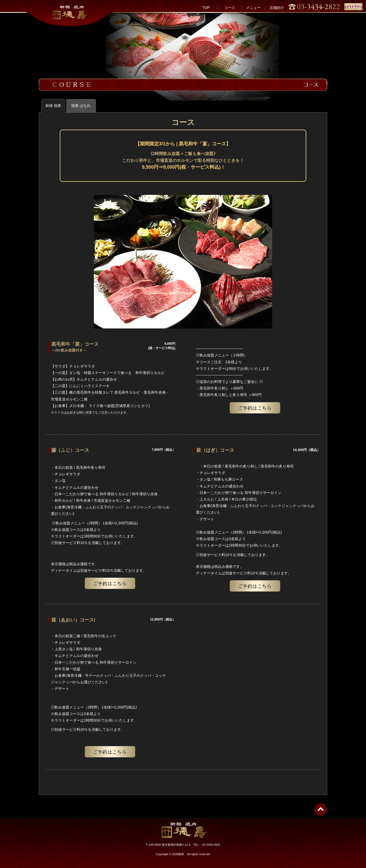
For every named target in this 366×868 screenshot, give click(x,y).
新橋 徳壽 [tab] (53, 106)
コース (230, 8)
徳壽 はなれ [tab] (81, 106)
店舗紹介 (277, 8)
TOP (206, 8)
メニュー (253, 8)
